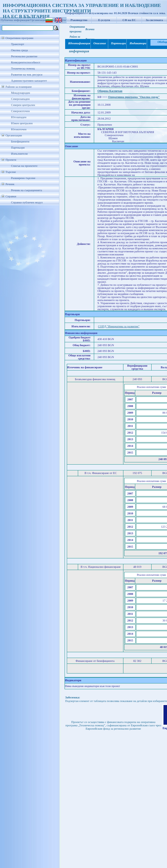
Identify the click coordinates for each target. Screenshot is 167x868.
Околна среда (19, 50)
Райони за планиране (19, 87)
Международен (21, 93)
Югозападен (19, 117)
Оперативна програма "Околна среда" (134, 97)
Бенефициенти (20, 142)
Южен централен (22, 123)
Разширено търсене (23, 178)
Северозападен (20, 99)
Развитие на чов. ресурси (27, 75)
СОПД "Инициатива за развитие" (119, 326)
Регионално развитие (24, 56)
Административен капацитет (29, 81)
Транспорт (18, 44)
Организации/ (39, 20)
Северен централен (23, 105)
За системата (154, 20)
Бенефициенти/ (57, 20)
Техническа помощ (23, 68)
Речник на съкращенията (26, 190)
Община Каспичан (110, 91)
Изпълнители (19, 154)
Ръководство (79, 20)
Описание (100, 43)
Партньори (18, 148)
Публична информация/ (15, 20)
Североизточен (20, 111)
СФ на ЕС (129, 20)
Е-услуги (104, 20)
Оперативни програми (19, 38)
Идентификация (78, 43)
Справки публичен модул (27, 202)
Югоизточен (19, 129)
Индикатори (137, 43)
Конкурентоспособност (26, 62)
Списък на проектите (24, 166)
